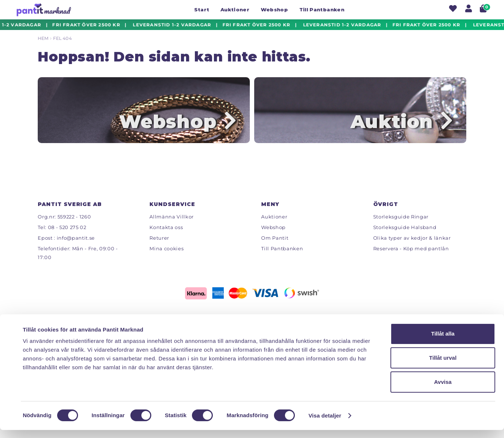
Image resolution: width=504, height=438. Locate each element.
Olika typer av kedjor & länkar (412, 245)
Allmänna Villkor (172, 224)
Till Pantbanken (322, 10)
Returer (159, 245)
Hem (43, 38)
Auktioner (235, 10)
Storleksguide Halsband (405, 235)
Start (202, 10)
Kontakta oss (166, 235)
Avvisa (443, 390)
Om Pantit (275, 245)
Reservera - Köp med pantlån (411, 256)
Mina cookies (166, 256)
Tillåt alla (443, 342)
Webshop (274, 10)
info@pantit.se (76, 245)
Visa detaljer (325, 424)
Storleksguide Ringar (401, 224)
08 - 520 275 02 (67, 235)
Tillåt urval (443, 366)
